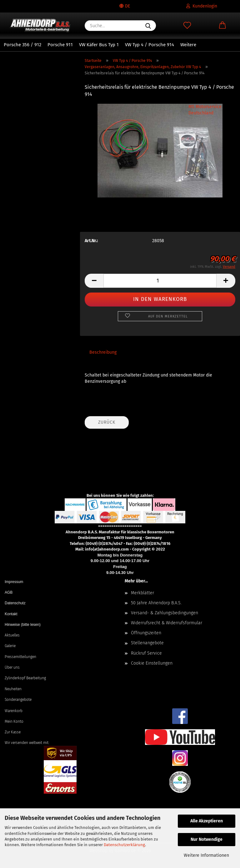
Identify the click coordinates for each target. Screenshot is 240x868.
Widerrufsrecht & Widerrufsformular (167, 623)
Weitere (188, 45)
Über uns (12, 667)
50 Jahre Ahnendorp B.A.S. (156, 603)
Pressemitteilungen (20, 657)
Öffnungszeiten (146, 633)
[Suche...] (148, 26)
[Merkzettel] (187, 26)
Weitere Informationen (206, 855)
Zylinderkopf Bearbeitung (25, 678)
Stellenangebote (147, 643)
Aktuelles (12, 635)
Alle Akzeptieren (207, 821)
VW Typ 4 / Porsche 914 (150, 45)
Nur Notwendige (207, 839)
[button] (222, 26)
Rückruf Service (146, 653)
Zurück (107, 422)
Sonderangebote (18, 700)
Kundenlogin (202, 6)
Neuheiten (13, 689)
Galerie (10, 646)
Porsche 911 (60, 45)
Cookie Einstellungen (152, 663)
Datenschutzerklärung (124, 845)
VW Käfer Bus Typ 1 (99, 45)
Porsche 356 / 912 (22, 45)
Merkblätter (142, 593)
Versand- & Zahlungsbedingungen (165, 613)
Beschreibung (103, 352)
